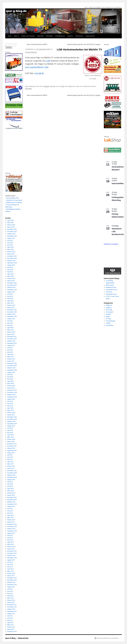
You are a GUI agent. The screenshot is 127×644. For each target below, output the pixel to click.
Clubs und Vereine (28, 36)
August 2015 (11, 506)
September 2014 (12, 531)
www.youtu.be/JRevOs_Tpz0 (37, 67)
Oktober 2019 (11, 395)
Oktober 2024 (11, 261)
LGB (48, 61)
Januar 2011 (11, 629)
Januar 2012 (11, 602)
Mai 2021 (10, 352)
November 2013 (12, 553)
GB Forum (109, 292)
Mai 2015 (10, 513)
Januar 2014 (11, 549)
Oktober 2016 (11, 475)
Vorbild (108, 323)
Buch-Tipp (109, 310)
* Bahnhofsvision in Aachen (14, 202)
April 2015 (10, 515)
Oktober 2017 (11, 448)
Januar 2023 (11, 307)
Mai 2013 (10, 567)
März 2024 (10, 276)
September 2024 (12, 263)
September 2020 (12, 370)
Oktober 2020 (11, 368)
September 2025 (12, 236)
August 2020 (11, 372)
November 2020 (12, 366)
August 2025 (11, 238)
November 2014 (12, 526)
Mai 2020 (10, 379)
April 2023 (10, 301)
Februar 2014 (11, 547)
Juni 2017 (10, 457)
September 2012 (12, 585)
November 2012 (12, 580)
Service (70, 36)
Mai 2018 (10, 433)
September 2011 (12, 611)
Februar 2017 (11, 466)
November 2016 (12, 473)
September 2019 (12, 397)
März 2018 (10, 437)
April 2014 (10, 542)
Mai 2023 (10, 299)
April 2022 (10, 328)
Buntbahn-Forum (111, 287)
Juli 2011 (10, 616)
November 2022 (12, 312)
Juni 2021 (10, 350)
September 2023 (12, 290)
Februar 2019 (11, 412)
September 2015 (12, 504)
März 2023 (10, 303)
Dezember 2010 (12, 631)
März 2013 (10, 571)
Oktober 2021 (11, 341)
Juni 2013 (10, 564)
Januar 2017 (11, 468)
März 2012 (10, 598)
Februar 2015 (11, 520)
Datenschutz (90, 36)
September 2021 (12, 343)
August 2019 (11, 399)
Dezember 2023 (12, 283)
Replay (108, 316)
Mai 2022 (10, 325)
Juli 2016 (10, 482)
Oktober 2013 (11, 555)
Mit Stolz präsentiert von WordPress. (108, 638)
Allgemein (109, 305)
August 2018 (11, 426)
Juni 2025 (10, 243)
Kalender (40, 36)
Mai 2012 (10, 593)
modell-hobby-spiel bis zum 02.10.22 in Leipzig (84, 44)
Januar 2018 (11, 442)
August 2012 (11, 587)
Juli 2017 (10, 455)
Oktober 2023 (11, 287)
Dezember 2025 (12, 229)
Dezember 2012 (12, 578)
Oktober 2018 (11, 421)
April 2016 (10, 488)
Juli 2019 (10, 401)
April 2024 (10, 274)
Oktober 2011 (11, 609)
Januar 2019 (11, 415)
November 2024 (12, 258)
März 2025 (10, 249)
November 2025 (12, 232)
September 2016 (12, 477)
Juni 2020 (10, 377)
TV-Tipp (108, 319)
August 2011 (11, 614)
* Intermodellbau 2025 (12, 198)
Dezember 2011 (12, 605)
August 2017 (11, 453)
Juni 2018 (10, 430)
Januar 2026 (11, 227)
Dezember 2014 (12, 524)
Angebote (109, 307)
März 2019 (10, 410)
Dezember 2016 (12, 471)
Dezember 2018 (12, 417)
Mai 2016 (10, 486)
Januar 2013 (11, 576)
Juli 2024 (10, 267)
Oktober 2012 (11, 582)
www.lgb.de (39, 73)
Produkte (46, 86)
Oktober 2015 (11, 502)
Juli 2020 (10, 375)
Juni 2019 (10, 404)
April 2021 (10, 354)
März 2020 (10, 383)
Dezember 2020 (12, 363)
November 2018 (12, 419)
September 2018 (12, 424)
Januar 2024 (11, 281)
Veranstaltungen (111, 321)
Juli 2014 (10, 535)
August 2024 (11, 265)
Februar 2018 (11, 439)
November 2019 (12, 392)
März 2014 (10, 544)
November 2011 (12, 607)
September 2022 (12, 316)
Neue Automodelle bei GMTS (36, 44)
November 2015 (12, 500)
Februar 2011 (11, 627)
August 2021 (11, 345)
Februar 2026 (11, 225)
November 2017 (12, 446)
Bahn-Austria (110, 285)
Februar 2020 (11, 386)
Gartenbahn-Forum (111, 290)
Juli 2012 (10, 589)
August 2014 (11, 533)
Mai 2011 (10, 620)
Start (10, 36)
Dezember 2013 (12, 551)
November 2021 (12, 339)
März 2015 (10, 518)
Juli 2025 (10, 240)
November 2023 (12, 285)
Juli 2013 (10, 562)
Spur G (16, 36)
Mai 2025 (10, 245)
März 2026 (10, 223)
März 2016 (10, 491)
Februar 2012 (11, 600)
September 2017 (12, 450)
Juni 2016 (10, 484)
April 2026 (10, 220)
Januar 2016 (11, 495)
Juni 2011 (10, 618)
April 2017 (10, 462)
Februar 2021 (11, 359)
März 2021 (10, 357)
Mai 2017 (10, 459)
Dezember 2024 (12, 256)
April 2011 (10, 623)
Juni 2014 (10, 538)
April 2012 (10, 596)
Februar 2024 (11, 278)
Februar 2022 (11, 332)
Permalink (28, 89)
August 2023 (11, 292)
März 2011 (10, 625)
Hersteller (49, 36)
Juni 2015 (10, 511)
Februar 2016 (11, 493)
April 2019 (10, 408)
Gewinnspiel (110, 312)
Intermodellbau (118, 183)
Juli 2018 (10, 428)
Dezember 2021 (12, 337)
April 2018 (10, 435)
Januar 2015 (11, 522)
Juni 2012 (10, 591)
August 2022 (11, 319)
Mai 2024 (10, 272)
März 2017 (10, 464)
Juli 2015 (10, 509)
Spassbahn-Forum (111, 294)
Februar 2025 (11, 252)
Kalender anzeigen (111, 244)
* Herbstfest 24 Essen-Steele (14, 200)
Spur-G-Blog (11, 638)
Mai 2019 (10, 406)
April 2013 (10, 569)
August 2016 (11, 480)
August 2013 (11, 560)
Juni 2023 (10, 296)
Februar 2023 (11, 305)
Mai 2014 (10, 540)
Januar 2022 (11, 334)
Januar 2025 (11, 254)
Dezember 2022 (12, 310)
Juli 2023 (10, 294)
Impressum (79, 36)
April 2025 (10, 247)
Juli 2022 (10, 321)
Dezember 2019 (12, 390)
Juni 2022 (10, 323)
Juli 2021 (10, 348)
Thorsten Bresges (31, 52)
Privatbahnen (60, 36)
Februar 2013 (11, 573)
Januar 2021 (11, 361)
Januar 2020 (11, 388)
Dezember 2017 (12, 444)
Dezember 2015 (12, 497)
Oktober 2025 (11, 234)
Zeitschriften (110, 325)
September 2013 (12, 558)
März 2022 (10, 330)
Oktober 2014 (11, 529)
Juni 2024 (10, 269)
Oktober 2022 (11, 314)
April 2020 (10, 381)
